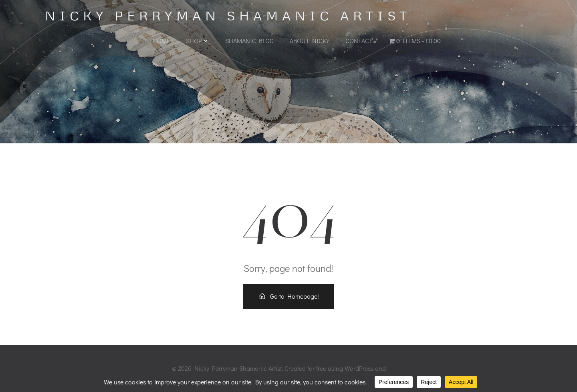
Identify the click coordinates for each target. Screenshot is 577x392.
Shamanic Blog (249, 41)
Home (161, 41)
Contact (359, 41)
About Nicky (310, 41)
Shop (198, 41)
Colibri (396, 368)
